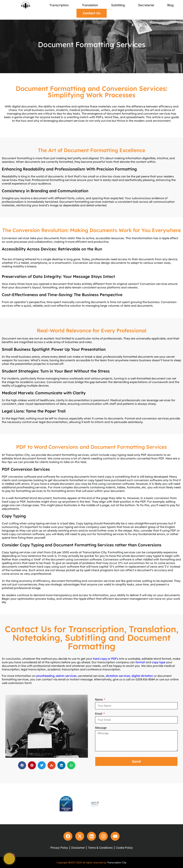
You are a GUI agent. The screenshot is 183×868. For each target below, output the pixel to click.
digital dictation (142, 676)
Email (99, 714)
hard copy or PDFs (106, 659)
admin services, (66, 676)
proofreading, (46, 676)
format (140, 662)
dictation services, (118, 676)
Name (99, 700)
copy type (159, 662)
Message (101, 728)
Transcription (59, 5)
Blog (170, 5)
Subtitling (118, 5)
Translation (90, 5)
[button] (22, 765)
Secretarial (146, 5)
